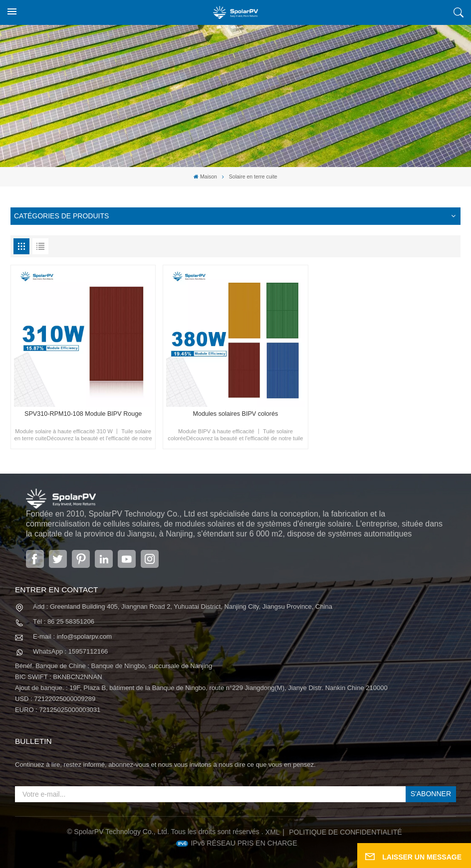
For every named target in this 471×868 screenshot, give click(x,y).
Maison (205, 177)
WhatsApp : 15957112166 (70, 651)
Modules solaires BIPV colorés (236, 414)
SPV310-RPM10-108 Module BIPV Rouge (83, 414)
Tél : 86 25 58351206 (64, 621)
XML (273, 832)
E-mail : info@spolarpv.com (72, 636)
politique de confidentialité (345, 832)
